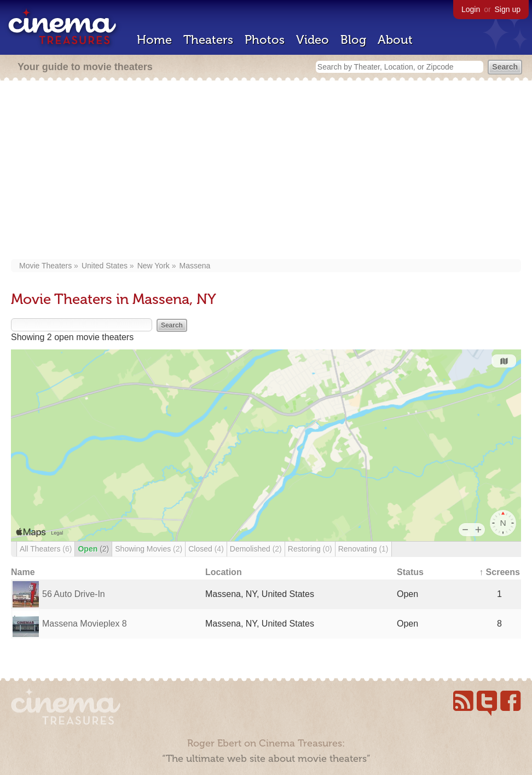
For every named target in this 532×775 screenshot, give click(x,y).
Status (410, 572)
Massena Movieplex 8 (85, 624)
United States (105, 266)
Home (154, 40)
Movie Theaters (45, 266)
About (395, 40)
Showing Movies (149, 549)
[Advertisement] (266, 171)
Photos (265, 40)
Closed (206, 549)
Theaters (208, 40)
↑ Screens (499, 572)
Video (313, 40)
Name (23, 572)
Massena (195, 266)
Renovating (363, 549)
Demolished (256, 549)
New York (154, 266)
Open (93, 549)
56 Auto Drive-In (74, 594)
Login (471, 9)
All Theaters (46, 549)
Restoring (310, 549)
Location (224, 572)
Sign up (508, 9)
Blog (353, 40)
